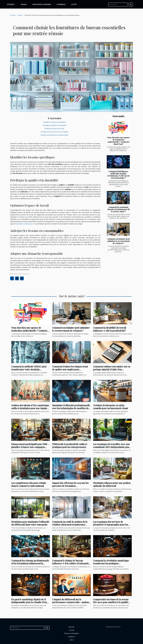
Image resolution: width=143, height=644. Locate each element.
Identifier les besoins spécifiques (54, 122)
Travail (24, 4)
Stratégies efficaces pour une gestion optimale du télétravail (112, 484)
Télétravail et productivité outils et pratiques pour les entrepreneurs (70, 445)
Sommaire (56, 118)
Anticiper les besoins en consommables (54, 132)
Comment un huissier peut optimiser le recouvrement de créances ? (118, 241)
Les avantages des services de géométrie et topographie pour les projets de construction (110, 525)
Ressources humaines (42, 4)
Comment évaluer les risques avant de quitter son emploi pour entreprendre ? (70, 369)
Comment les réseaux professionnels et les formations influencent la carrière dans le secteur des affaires (30, 563)
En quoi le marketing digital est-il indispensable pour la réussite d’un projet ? (29, 602)
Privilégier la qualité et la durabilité (54, 125)
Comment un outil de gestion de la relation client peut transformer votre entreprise (70, 525)
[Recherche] (118, 5)
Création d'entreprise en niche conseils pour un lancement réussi (110, 407)
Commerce (61, 4)
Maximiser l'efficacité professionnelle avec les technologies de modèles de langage (71, 408)
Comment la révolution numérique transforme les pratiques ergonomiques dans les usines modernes (111, 565)
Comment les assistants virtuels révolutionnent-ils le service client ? (118, 209)
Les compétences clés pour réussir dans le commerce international (29, 484)
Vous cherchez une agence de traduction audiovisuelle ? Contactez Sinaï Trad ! (118, 141)
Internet (11, 4)
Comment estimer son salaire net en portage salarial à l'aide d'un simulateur (112, 369)
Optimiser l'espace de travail (54, 129)
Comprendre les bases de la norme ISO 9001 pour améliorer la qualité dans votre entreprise (111, 602)
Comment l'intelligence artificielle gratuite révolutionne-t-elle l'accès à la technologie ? (118, 175)
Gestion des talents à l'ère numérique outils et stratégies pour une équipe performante (30, 408)
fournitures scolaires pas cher (26, 224)
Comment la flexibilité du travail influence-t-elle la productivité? (110, 329)
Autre (74, 4)
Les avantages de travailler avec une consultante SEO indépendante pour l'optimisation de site (112, 447)
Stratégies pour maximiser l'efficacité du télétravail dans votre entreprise (30, 523)
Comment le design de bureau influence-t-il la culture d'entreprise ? (71, 563)
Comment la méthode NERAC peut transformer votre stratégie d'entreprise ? (29, 369)
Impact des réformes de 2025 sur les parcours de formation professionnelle (70, 486)
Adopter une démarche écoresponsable (54, 135)
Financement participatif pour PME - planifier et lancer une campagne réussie (30, 447)
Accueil (13, 15)
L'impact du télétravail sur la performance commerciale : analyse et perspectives (71, 602)
